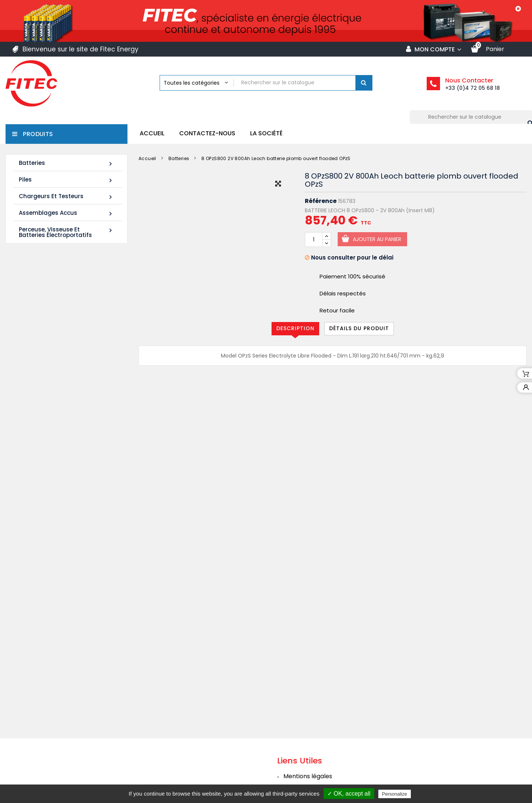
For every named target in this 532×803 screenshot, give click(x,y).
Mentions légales (308, 702)
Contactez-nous (207, 133)
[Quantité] (314, 240)
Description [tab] (295, 328)
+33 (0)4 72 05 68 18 (473, 88)
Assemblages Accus (66, 213)
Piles (66, 180)
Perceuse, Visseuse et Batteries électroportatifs (66, 232)
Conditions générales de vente (328, 716)
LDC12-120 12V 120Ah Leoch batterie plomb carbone (80, 309)
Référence (321, 201)
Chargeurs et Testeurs (66, 196)
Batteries (66, 163)
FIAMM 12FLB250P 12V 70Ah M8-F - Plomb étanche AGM (82, 374)
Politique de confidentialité (322, 745)
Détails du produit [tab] (359, 328)
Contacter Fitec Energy (318, 760)
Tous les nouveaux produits (65, 424)
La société (266, 133)
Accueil (152, 133)
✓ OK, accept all (349, 794)
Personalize (395, 794)
